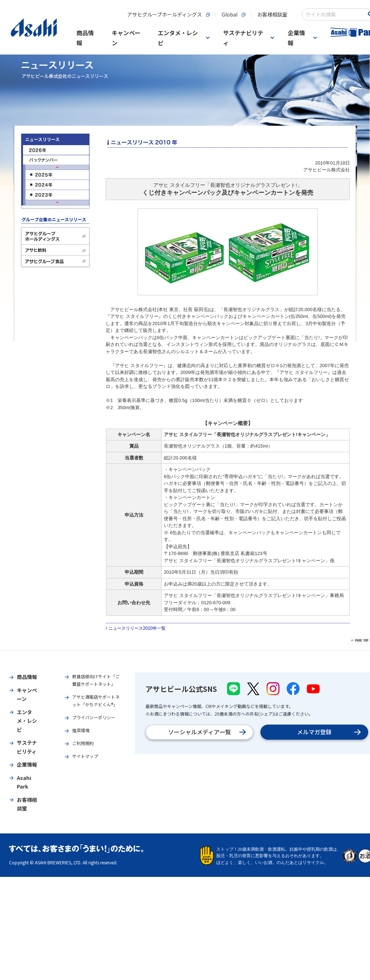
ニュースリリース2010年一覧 (137, 628)
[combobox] (335, 14)
